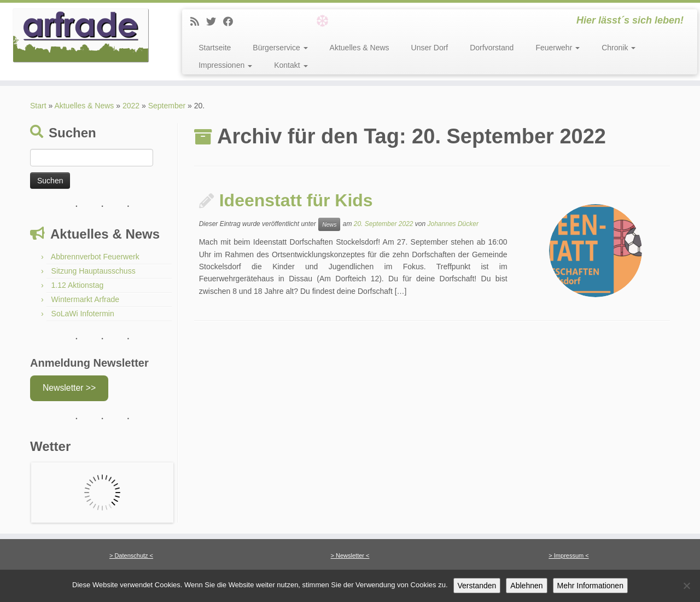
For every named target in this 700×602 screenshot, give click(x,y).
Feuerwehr (558, 48)
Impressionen (225, 65)
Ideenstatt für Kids (296, 200)
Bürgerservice (280, 48)
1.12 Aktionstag (78, 285)
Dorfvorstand (492, 48)
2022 (131, 106)
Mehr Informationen (590, 586)
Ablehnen (526, 586)
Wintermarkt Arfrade (85, 299)
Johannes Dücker (453, 224)
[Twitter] (215, 22)
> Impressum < (568, 555)
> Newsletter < (350, 555)
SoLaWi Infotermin (83, 314)
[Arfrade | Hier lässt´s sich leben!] (81, 36)
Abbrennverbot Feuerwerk (95, 257)
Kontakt (291, 65)
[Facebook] (232, 22)
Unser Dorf (430, 48)
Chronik (619, 48)
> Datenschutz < (131, 555)
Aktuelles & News (360, 48)
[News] (198, 22)
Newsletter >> (69, 388)
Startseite (215, 48)
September (167, 106)
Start (38, 106)
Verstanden (477, 586)
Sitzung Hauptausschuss (94, 271)
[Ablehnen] (686, 586)
